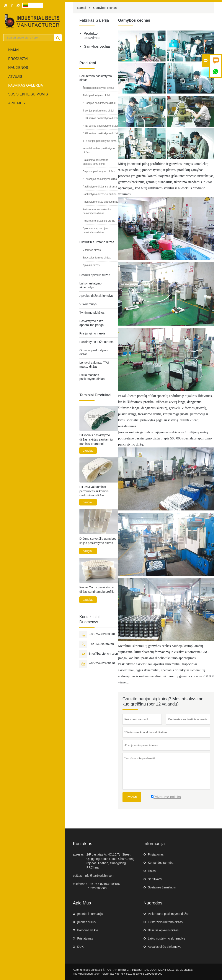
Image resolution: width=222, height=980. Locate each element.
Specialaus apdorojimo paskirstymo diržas (96, 230)
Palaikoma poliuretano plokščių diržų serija (95, 162)
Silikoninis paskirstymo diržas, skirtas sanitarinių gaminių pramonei (96, 439)
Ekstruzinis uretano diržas (97, 242)
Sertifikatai (155, 879)
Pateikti (132, 797)
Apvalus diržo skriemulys (96, 296)
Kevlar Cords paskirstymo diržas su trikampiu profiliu (97, 589)
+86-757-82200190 (102, 663)
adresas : (79, 854)
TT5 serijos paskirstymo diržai (100, 141)
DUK (80, 947)
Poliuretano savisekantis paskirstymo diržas (97, 211)
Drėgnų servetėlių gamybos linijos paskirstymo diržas (98, 541)
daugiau (88, 450)
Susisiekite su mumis (28, 94)
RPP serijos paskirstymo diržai (100, 133)
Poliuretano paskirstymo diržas (169, 914)
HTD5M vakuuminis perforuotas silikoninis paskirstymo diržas (94, 491)
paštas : (78, 876)
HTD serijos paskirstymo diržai (100, 126)
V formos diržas (92, 250)
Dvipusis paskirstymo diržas (99, 171)
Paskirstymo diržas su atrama (100, 187)
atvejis (15, 77)
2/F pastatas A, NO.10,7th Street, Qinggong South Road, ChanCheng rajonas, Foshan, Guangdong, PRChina (110, 861)
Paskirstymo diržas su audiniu (100, 194)
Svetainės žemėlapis (162, 887)
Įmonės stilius (86, 922)
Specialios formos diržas (97, 258)
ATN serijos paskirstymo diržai (100, 179)
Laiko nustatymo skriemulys (166, 938)
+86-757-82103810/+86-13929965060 (104, 886)
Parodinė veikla (88, 930)
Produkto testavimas (92, 36)
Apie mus (16, 103)
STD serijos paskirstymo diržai (100, 118)
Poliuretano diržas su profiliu (99, 221)
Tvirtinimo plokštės (92, 313)
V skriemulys (88, 304)
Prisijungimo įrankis (92, 333)
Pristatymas (156, 854)
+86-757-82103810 (102, 634)
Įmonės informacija (90, 914)
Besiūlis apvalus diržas (95, 275)
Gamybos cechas (97, 46)
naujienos (18, 68)
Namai (14, 50)
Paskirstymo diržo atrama (96, 342)
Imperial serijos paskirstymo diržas (99, 150)
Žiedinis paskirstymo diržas (98, 88)
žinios (152, 871)
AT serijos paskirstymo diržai (99, 103)
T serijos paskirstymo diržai (98, 111)
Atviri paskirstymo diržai (96, 95)
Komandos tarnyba (161, 863)
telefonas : (80, 884)
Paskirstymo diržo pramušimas (100, 202)
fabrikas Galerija (26, 85)
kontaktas (82, 844)
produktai (18, 59)
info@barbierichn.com (104, 654)
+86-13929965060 (101, 644)
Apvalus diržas (91, 265)
